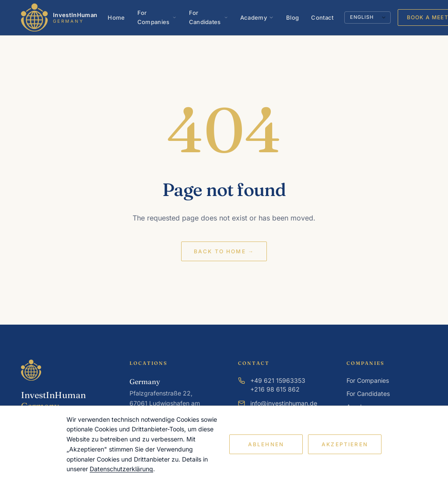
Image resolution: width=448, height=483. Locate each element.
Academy (257, 17)
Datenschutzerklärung (121, 469)
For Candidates (208, 17)
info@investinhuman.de (284, 403)
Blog (292, 17)
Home (116, 17)
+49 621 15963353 (278, 380)
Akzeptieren (345, 444)
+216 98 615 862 (275, 389)
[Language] (367, 17)
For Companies (157, 17)
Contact (322, 17)
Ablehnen (266, 444)
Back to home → (224, 251)
